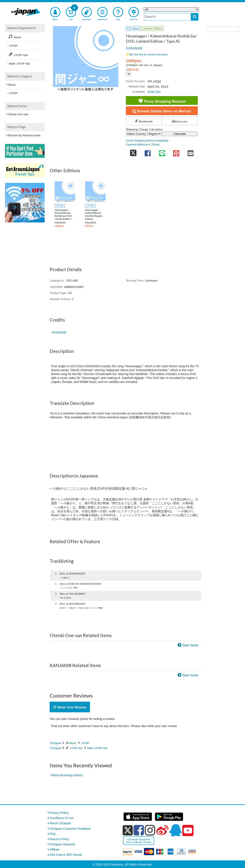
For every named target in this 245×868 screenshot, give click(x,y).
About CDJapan (60, 823)
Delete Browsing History (67, 775)
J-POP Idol (76, 748)
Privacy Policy (59, 813)
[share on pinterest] (176, 152)
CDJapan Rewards (63, 844)
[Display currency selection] (128, 74)
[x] (128, 830)
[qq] (175, 830)
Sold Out (154, 92)
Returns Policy (59, 839)
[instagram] (150, 830)
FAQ (53, 834)
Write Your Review (70, 707)
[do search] (195, 17)
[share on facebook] (148, 152)
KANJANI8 (134, 48)
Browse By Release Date (24, 135)
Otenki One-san (18, 114)
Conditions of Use (62, 818)
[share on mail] (191, 152)
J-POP (85, 743)
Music (73, 743)
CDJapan (56, 743)
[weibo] (162, 830)
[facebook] (139, 830)
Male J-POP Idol (97, 748)
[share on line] (162, 152)
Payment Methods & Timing (143, 145)
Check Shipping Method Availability (147, 141)
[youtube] (188, 831)
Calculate (180, 134)
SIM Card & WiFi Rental (66, 855)
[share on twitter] (133, 152)
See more (190, 645)
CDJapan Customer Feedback (70, 829)
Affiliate (55, 850)
